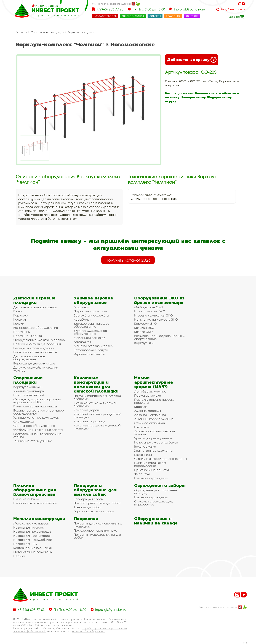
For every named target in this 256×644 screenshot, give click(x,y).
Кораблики (82, 319)
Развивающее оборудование (36, 328)
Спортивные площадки (47, 32)
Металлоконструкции (39, 519)
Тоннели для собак (88, 507)
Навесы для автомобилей (33, 540)
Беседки (141, 407)
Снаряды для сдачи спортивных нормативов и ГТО (37, 401)
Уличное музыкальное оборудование (90, 332)
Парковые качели (148, 395)
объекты (155, 16)
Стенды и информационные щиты (160, 459)
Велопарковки (145, 446)
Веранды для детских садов (34, 363)
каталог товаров (105, 16)
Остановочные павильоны (33, 552)
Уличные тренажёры (29, 391)
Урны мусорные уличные (153, 438)
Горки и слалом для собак (94, 511)
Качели (19, 324)
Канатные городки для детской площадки (97, 427)
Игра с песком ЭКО (150, 311)
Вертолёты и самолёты (91, 315)
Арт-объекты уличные (150, 391)
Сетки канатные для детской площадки (95, 404)
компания (173, 16)
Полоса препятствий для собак (97, 503)
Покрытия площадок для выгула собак (97, 536)
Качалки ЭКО (144, 328)
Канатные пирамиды (90, 421)
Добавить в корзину (192, 60)
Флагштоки (143, 474)
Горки (18, 311)
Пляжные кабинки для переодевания (150, 464)
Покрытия (86, 519)
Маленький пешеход (90, 338)
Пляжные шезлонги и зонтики (35, 503)
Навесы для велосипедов (32, 531)
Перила (19, 556)
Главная (21, 32)
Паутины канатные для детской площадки (97, 397)
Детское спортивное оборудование (29, 358)
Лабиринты (82, 342)
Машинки (81, 307)
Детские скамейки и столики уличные (36, 369)
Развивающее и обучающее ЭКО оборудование (160, 337)
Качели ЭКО (143, 332)
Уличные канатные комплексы (36, 417)
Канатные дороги (87, 410)
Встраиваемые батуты (91, 350)
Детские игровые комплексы (35, 307)
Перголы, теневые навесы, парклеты (154, 401)
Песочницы (22, 332)
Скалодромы (23, 422)
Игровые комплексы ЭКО (154, 315)
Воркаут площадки (81, 32)
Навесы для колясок (28, 527)
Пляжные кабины (26, 499)
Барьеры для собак (89, 499)
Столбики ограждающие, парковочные (154, 503)
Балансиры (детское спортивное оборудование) (39, 412)
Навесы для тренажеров (32, 536)
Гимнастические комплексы (35, 352)
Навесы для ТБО (25, 544)
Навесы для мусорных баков (156, 442)
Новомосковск (47, 6)
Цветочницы (143, 455)
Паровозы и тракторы (90, 311)
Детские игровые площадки (34, 300)
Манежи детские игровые (93, 346)
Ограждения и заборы (160, 485)
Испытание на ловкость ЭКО (156, 319)
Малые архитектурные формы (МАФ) (154, 382)
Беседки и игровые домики (34, 348)
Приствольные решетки (152, 470)
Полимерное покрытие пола (96, 530)
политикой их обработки (89, 631)
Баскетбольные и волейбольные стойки (37, 435)
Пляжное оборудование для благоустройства (35, 490)
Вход (224, 9)
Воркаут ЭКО (144, 343)
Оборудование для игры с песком (39, 340)
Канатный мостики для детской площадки (97, 416)
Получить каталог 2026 (128, 260)
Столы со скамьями (150, 423)
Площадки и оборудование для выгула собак (95, 490)
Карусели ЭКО (146, 324)
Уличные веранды (147, 411)
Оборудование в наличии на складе (156, 521)
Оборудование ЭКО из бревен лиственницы (159, 300)
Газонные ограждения (151, 478)
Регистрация (236, 9)
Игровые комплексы (89, 354)
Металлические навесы (31, 523)
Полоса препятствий (29, 395)
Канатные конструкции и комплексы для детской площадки (96, 384)
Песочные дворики (28, 336)
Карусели (21, 315)
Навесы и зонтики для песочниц (37, 344)
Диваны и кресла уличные (154, 419)
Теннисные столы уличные (33, 441)
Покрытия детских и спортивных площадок (98, 525)
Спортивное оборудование (34, 426)
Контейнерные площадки (33, 548)
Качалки (20, 319)
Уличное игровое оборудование (93, 300)
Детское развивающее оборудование (92, 325)
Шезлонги (141, 427)
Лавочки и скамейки (150, 415)
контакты (192, 16)
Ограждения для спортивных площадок (156, 492)
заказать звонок (133, 16)
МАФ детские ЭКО (149, 307)
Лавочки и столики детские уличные (155, 433)
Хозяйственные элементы (153, 450)
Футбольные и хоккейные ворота (38, 430)
